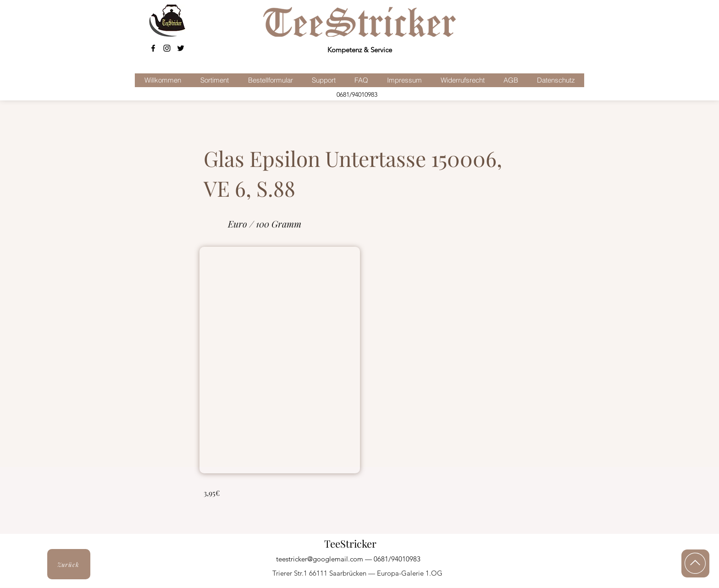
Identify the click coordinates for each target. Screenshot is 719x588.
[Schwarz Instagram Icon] (167, 48)
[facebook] (153, 48)
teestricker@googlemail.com (320, 559)
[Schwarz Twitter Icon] (181, 48)
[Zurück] (69, 564)
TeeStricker (350, 544)
